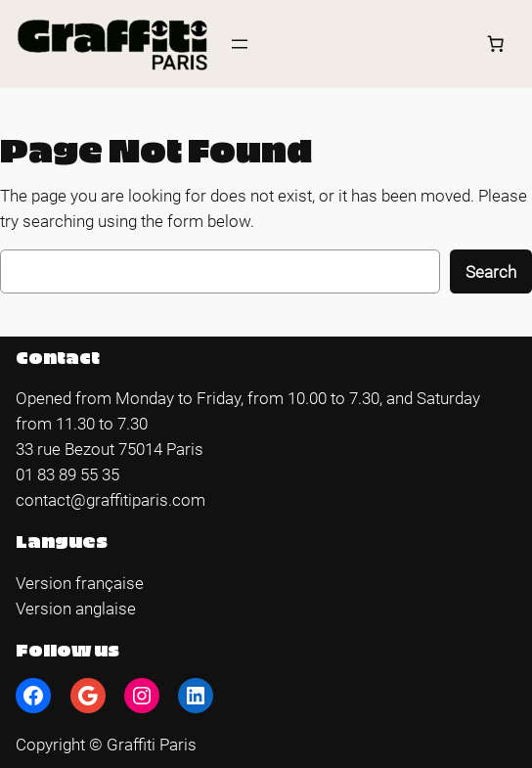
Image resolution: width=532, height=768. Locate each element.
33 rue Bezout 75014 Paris (110, 449)
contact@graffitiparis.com (111, 500)
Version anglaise (76, 609)
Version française (80, 583)
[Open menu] (240, 44)
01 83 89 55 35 (67, 474)
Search (491, 272)
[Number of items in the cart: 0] (496, 44)
